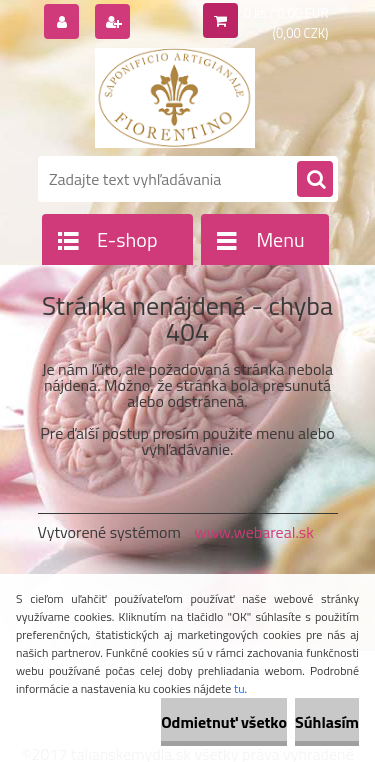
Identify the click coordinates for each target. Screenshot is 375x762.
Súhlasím (327, 722)
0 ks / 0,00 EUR (286, 13)
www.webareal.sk (254, 532)
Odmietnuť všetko (224, 722)
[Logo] (175, 98)
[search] (315, 180)
